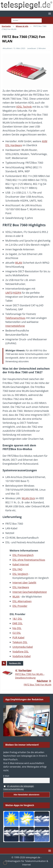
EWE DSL (18, 623)
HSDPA (17, 293)
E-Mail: (6, 776)
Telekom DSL (20, 642)
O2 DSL (17, 633)
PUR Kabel (18, 638)
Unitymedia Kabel (23, 647)
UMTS (9, 293)
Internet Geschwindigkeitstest (30, 592)
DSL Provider (20, 606)
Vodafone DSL (21, 652)
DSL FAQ (17, 569)
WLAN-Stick (28, 498)
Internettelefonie (15, 326)
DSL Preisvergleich (23, 555)
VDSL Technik (24, 107)
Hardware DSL (15, 663)
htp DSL (17, 628)
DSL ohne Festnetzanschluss (29, 560)
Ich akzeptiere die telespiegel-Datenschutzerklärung (19, 788)
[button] (49, 14)
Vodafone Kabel (22, 656)
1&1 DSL (17, 619)
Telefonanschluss (15, 318)
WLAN (19, 263)
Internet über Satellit (24, 583)
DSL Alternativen (22, 601)
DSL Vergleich (20, 574)
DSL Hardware (21, 587)
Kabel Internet (21, 564)
